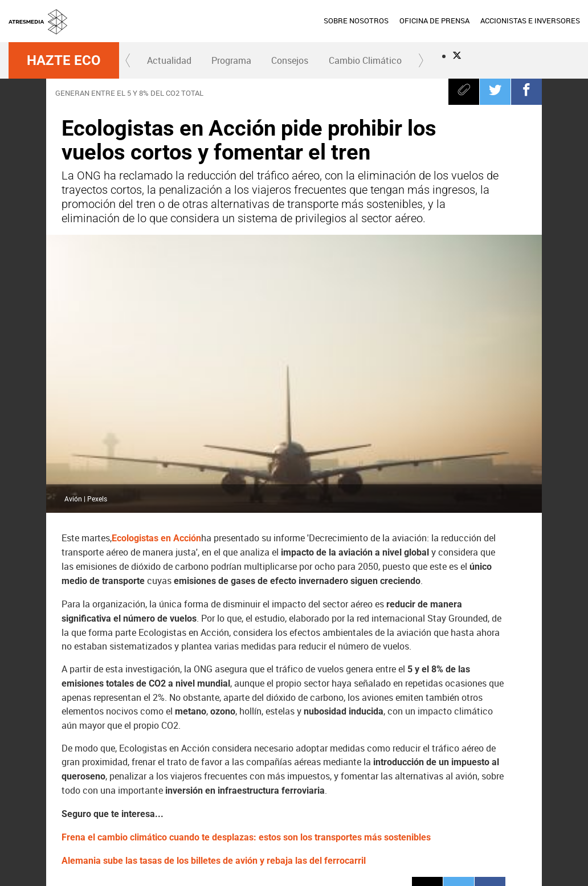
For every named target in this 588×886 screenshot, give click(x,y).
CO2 (119, 748)
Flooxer (560, 808)
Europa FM (424, 808)
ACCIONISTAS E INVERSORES (530, 21)
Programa (231, 60)
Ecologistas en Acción (156, 274)
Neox (226, 808)
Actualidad (169, 60)
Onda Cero (384, 808)
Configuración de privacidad (366, 871)
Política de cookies (461, 857)
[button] (128, 60)
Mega (305, 808)
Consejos (290, 60)
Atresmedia (48, 808)
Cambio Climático (365, 60)
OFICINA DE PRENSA (434, 21)
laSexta (186, 808)
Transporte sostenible (189, 748)
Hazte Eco (64, 60)
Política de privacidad (394, 857)
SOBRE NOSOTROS (356, 21)
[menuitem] (356, 21)
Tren (79, 748)
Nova (266, 808)
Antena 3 (146, 808)
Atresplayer (512, 808)
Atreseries (345, 808)
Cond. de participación (529, 857)
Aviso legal (339, 857)
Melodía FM (464, 808)
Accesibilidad (435, 871)
